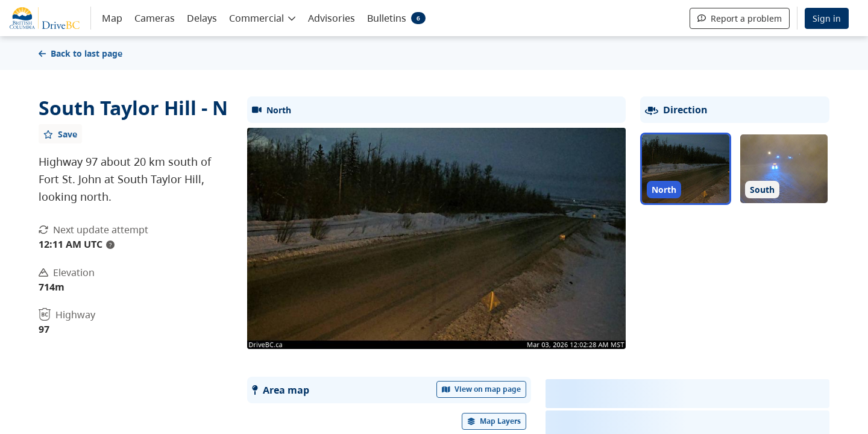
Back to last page (80, 53)
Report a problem (740, 18)
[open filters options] (494, 421)
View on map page (482, 389)
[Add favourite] (60, 134)
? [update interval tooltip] (110, 245)
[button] (263, 17)
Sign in (827, 18)
